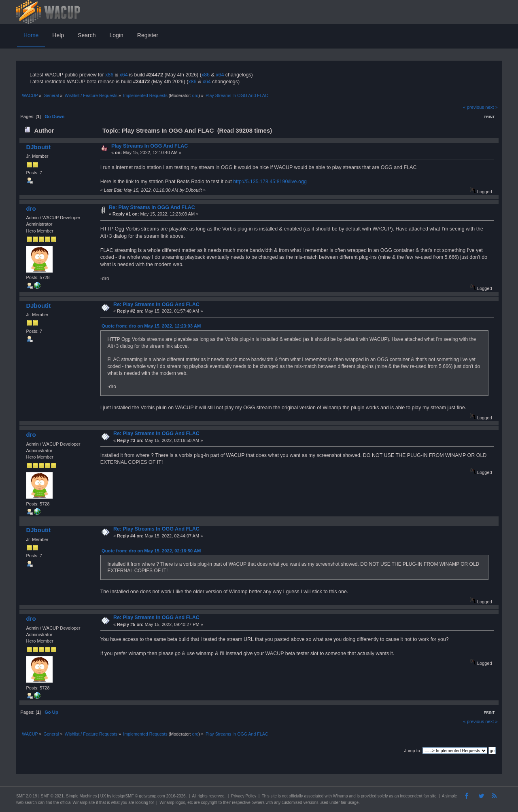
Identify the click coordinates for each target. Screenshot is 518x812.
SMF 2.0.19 (27, 796)
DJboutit (38, 147)
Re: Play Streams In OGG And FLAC (152, 207)
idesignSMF (123, 796)
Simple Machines (81, 796)
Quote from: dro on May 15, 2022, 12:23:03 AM (151, 326)
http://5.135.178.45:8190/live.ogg (270, 182)
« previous (473, 107)
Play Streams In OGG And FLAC (150, 146)
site (274, 796)
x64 (123, 75)
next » (491, 107)
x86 (109, 75)
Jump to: (413, 751)
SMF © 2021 (52, 796)
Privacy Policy (244, 796)
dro (195, 95)
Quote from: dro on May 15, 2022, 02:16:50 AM (151, 551)
